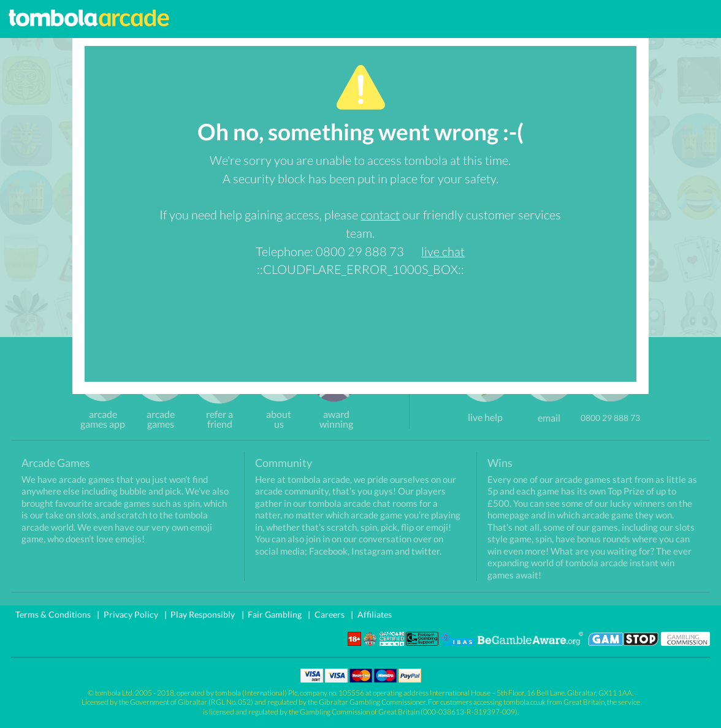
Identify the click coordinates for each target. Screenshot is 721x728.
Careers (330, 615)
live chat (443, 251)
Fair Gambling (275, 615)
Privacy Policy (131, 615)
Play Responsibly (203, 615)
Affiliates (375, 615)
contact (380, 214)
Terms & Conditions (53, 615)
